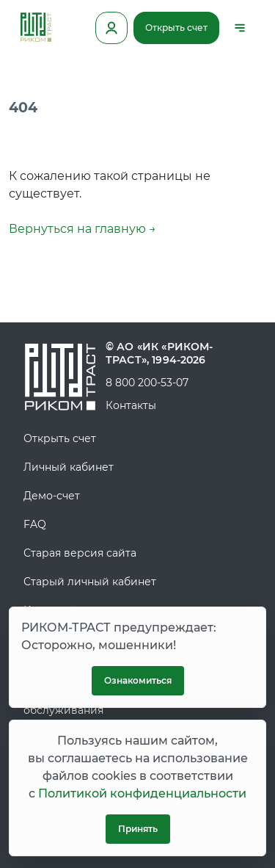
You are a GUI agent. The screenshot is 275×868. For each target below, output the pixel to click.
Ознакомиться (138, 680)
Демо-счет (52, 496)
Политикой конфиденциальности (142, 793)
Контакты (131, 405)
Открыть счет (176, 28)
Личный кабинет (69, 467)
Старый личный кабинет (90, 582)
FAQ (35, 524)
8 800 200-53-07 (147, 383)
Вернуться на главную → (82, 229)
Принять (138, 829)
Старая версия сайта (80, 553)
